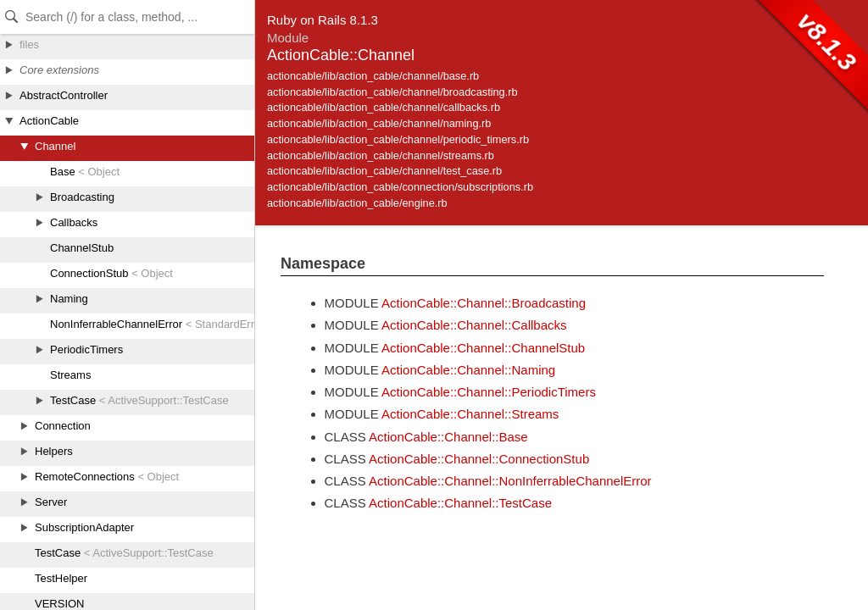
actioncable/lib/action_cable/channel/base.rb (373, 76)
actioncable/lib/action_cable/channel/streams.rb (381, 155)
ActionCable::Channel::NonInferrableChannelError (510, 481)
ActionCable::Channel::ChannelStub (483, 348)
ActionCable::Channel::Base (448, 437)
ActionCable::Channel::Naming (468, 370)
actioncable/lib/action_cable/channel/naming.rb (379, 123)
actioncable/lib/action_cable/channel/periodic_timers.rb (398, 139)
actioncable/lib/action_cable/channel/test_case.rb (384, 171)
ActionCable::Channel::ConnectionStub (479, 459)
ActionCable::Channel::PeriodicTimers (489, 392)
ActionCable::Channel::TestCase (460, 503)
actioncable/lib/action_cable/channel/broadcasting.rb (392, 92)
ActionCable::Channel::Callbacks (474, 325)
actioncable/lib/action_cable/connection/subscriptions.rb (400, 187)
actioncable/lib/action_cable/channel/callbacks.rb (384, 107)
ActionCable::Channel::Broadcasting (484, 303)
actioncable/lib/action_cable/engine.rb (357, 203)
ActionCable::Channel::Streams (470, 414)
